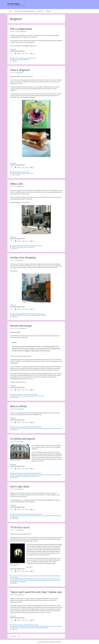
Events (10, 11)
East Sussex (25, 475)
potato (34, 626)
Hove (34, 428)
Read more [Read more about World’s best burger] (13, 386)
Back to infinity (18, 406)
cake (42, 579)
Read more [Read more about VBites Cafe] (13, 237)
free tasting (19, 173)
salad (40, 515)
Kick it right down (20, 487)
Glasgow (15, 580)
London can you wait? (29, 394)
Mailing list (48, 11)
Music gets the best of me (36, 576)
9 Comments (15, 629)
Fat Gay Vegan (14, 4)
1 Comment (14, 61)
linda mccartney (25, 515)
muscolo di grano (26, 173)
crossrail (22, 396)
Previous (13, 636)
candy (45, 579)
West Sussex (39, 628)
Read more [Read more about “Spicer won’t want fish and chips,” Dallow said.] (13, 616)
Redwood (12, 476)
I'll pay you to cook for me (18, 246)
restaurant (36, 515)
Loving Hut (26, 580)
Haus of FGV (15, 58)
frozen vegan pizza (33, 475)
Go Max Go (20, 580)
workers (38, 476)
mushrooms (45, 580)
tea (57, 580)
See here (31, 379)
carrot (48, 579)
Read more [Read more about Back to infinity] (13, 418)
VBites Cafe (16, 184)
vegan (18, 59)
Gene (11, 580)
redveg (36, 396)
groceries (31, 428)
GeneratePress (58, 642)
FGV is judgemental (21, 29)
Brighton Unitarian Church (31, 579)
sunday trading (28, 315)
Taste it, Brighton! (20, 70)
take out (17, 628)
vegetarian (59, 428)
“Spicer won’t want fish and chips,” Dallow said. (36, 592)
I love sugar (14, 576)
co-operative (19, 428)
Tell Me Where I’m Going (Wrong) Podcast (25, 11)
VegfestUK (26, 59)
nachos (31, 515)
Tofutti (21, 476)
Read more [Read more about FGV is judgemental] (13, 49)
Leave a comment (16, 175)
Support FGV (40, 11)
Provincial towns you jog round (25, 58)
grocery (47, 475)
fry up (58, 579)
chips (51, 579)
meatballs (58, 475)
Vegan (34, 58)
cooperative (25, 428)
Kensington (27, 396)
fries (31, 626)
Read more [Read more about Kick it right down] (13, 505)
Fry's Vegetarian (41, 475)
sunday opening (20, 315)
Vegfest (21, 59)
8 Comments (15, 249)
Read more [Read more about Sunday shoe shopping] (13, 305)
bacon (13, 579)
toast (59, 580)
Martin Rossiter (38, 580)
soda (54, 626)
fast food (27, 626)
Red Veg (32, 396)
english (54, 579)
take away (12, 628)
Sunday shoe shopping (23, 257)
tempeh (51, 428)
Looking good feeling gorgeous (19, 314)
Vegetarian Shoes (42, 315)
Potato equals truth (47, 576)
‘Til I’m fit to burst (20, 527)
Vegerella (33, 476)
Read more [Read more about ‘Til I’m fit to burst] (29, 567)
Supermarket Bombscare (32, 427)
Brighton (14, 59)
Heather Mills (23, 247)
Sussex (43, 515)
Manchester (31, 580)
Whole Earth (45, 628)
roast (28, 247)
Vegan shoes (35, 315)
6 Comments (15, 478)
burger (18, 247)
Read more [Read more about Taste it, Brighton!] (13, 163)
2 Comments (15, 317)
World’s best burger (21, 326)
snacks (51, 626)
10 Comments (15, 397)
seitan (32, 173)
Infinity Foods (39, 428)
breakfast (17, 579)
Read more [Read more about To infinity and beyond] (13, 464)
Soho (39, 396)
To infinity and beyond (23, 439)
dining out (19, 515)
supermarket (46, 428)
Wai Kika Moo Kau (14, 517)
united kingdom (27, 476)
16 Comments (15, 518)
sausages (17, 476)
